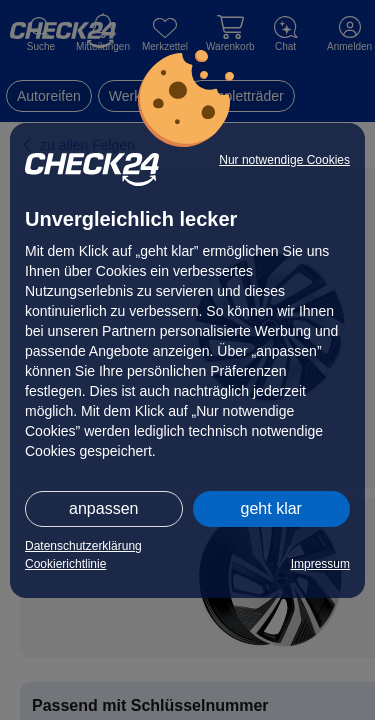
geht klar (271, 508)
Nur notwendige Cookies (284, 160)
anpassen (103, 508)
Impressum (320, 564)
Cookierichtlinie (65, 564)
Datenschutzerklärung (83, 546)
